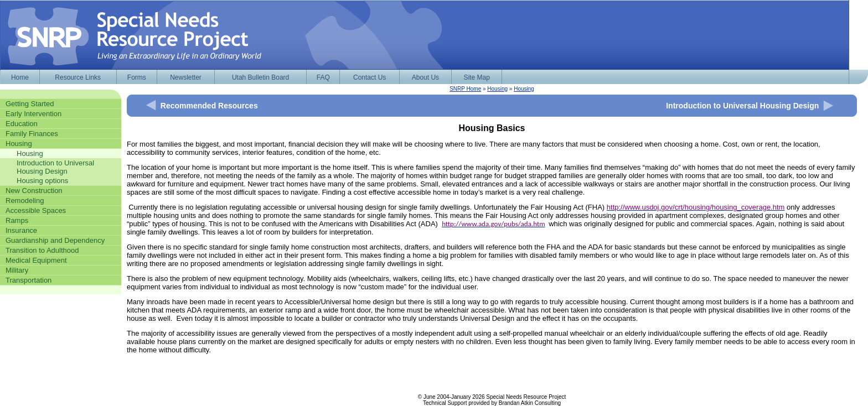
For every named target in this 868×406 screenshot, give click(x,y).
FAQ (323, 77)
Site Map (476, 77)
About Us (425, 77)
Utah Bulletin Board (260, 77)
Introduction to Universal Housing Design (742, 106)
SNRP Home (465, 89)
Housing (497, 89)
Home (20, 77)
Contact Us (370, 77)
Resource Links (78, 77)
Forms (137, 77)
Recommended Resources (209, 106)
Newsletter (186, 77)
